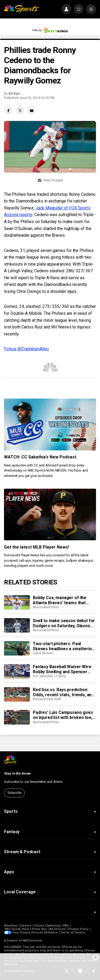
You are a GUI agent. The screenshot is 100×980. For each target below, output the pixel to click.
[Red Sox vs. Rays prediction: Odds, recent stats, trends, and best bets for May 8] (17, 694)
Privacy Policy (79, 929)
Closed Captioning (47, 926)
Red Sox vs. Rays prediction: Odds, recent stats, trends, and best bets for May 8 (63, 692)
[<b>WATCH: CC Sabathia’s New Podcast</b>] (50, 424)
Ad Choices (58, 929)
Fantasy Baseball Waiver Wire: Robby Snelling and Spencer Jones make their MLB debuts (62, 669)
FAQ (66, 926)
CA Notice (51, 933)
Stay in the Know (17, 773)
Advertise (11, 926)
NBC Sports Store (17, 929)
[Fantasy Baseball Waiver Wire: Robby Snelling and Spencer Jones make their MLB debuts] (17, 671)
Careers (26, 926)
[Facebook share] (8, 110)
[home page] (21, 9)
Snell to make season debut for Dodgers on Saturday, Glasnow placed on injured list (64, 623)
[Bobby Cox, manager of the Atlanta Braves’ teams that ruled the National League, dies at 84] (17, 602)
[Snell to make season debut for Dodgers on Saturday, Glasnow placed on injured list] (17, 625)
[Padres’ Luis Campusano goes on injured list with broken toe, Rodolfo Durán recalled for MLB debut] (17, 717)
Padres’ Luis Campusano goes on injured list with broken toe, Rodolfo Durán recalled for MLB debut (64, 715)
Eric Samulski (43, 676)
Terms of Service (73, 933)
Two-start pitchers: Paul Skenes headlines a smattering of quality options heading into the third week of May (63, 646)
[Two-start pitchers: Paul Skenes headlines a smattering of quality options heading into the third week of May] (17, 648)
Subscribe (15, 793)
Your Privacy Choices (28, 933)
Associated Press (46, 607)
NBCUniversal (32, 941)
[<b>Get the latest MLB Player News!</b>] (50, 515)
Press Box (39, 929)
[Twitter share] (20, 110)
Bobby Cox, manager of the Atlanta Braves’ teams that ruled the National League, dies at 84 (63, 600)
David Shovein (43, 653)
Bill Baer (14, 94)
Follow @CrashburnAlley (26, 349)
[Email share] (31, 110)
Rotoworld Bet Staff (47, 699)
